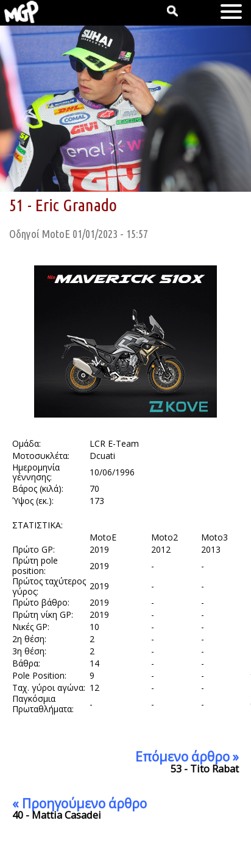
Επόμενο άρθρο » (187, 757)
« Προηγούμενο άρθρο (80, 803)
